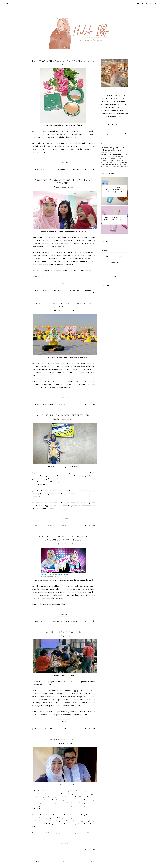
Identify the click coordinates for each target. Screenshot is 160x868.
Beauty (49, 169)
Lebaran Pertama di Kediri (63, 739)
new (37, 861)
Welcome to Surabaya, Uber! (63, 632)
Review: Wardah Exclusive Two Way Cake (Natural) (63, 61)
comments (74, 169)
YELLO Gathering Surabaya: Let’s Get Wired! (63, 415)
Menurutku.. (106, 154)
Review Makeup (60, 169)
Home (6, 3)
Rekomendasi (106, 156)
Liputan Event (59, 290)
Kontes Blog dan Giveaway (58, 621)
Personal (58, 850)
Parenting (120, 154)
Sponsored (119, 156)
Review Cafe (123, 164)
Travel (115, 152)
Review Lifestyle (120, 166)
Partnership (107, 166)
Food (108, 150)
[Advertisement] (31, 16)
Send (114, 276)
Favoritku (105, 158)
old (90, 861)
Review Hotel (111, 164)
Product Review (114, 162)
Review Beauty (73, 290)
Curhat (50, 850)
